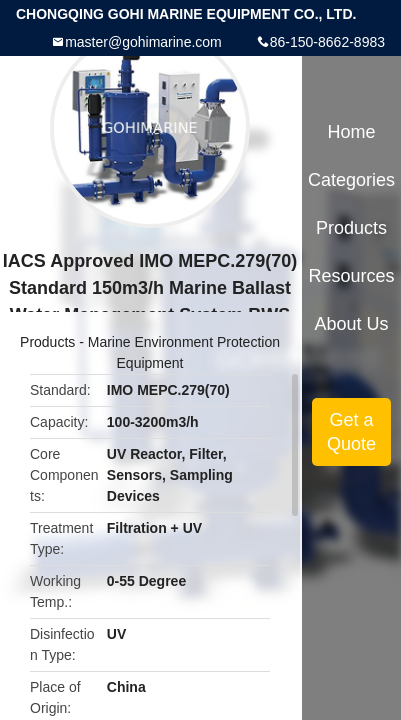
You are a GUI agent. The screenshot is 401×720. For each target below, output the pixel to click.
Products (47, 342)
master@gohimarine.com (143, 42)
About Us (352, 324)
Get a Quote (351, 432)
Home (352, 132)
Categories (351, 180)
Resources (352, 276)
